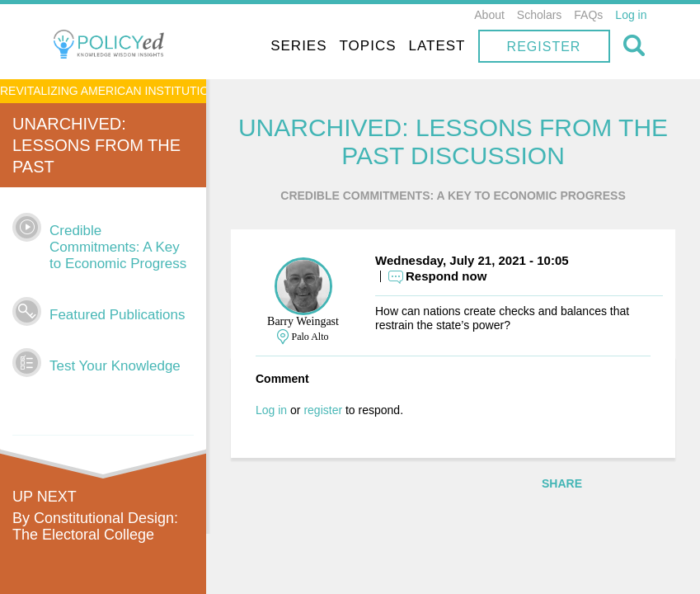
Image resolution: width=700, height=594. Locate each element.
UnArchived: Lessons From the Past (96, 145)
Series (298, 46)
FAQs (588, 15)
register (323, 410)
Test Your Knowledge (115, 366)
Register (544, 47)
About (489, 15)
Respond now (446, 276)
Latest (437, 46)
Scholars (539, 15)
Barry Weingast (303, 321)
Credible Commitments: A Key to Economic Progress (118, 247)
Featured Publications (117, 315)
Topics (368, 46)
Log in (631, 15)
